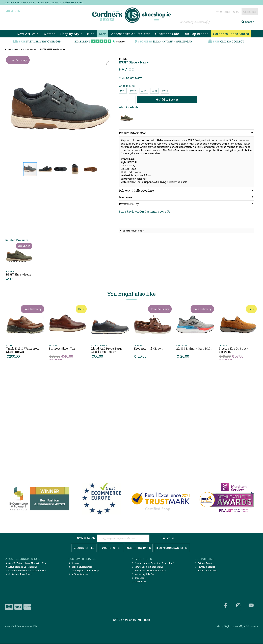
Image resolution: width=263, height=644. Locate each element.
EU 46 (165, 91)
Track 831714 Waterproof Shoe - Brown (23, 350)
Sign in (9, 11)
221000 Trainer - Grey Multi (194, 348)
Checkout (250, 12)
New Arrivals (28, 34)
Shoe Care (138, 578)
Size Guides (139, 582)
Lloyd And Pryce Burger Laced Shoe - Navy (107, 350)
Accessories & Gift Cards (131, 34)
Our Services (84, 548)
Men (103, 34)
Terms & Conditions (206, 571)
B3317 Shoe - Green (19, 274)
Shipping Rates (139, 548)
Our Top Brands (196, 34)
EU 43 (133, 91)
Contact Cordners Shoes (19, 574)
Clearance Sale (167, 34)
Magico (227, 627)
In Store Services (78, 574)
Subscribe (168, 538)
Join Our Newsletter (172, 548)
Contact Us (56, 3)
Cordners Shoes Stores (231, 34)
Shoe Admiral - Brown (149, 348)
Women (49, 34)
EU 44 (144, 91)
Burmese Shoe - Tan (62, 348)
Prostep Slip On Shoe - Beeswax (233, 350)
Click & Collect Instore (81, 567)
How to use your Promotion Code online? (153, 564)
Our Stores (111, 548)
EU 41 (123, 91)
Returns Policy (204, 564)
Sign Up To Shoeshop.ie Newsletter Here (26, 564)
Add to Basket (166, 99)
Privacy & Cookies (205, 567)
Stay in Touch (86, 538)
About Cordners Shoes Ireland (19, 3)
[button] (108, 63)
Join (17, 11)
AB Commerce (251, 627)
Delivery (74, 564)
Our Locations (42, 3)
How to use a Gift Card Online (148, 567)
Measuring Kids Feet (143, 574)
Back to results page (133, 231)
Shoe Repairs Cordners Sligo (84, 571)
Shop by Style (71, 34)
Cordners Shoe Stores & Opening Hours (26, 571)
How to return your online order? (149, 571)
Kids (91, 34)
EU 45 (154, 91)
